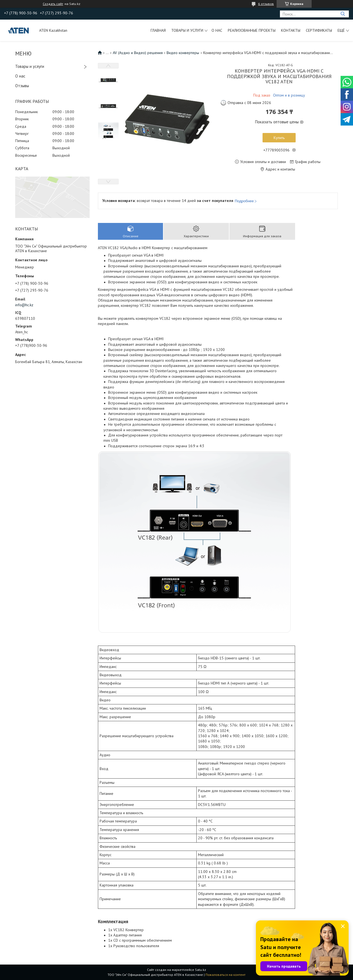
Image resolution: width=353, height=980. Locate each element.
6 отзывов (266, 4)
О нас (217, 30)
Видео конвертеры (183, 53)
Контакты (291, 30)
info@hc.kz (24, 305)
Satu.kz (200, 970)
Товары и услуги (187, 30)
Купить (279, 138)
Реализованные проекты (252, 30)
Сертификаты (319, 30)
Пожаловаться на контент (225, 975)
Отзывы (22, 86)
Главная (158, 30)
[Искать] (343, 14)
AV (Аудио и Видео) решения (138, 53)
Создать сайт (53, 4)
